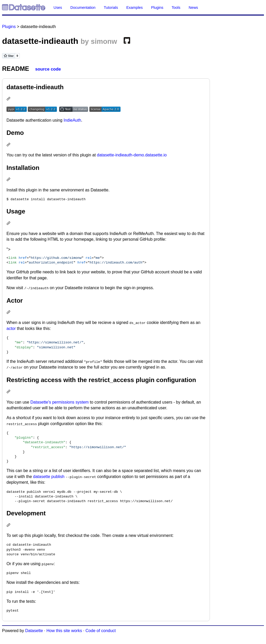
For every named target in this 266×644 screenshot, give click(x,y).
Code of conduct (101, 631)
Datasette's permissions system (59, 402)
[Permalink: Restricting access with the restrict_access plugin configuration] (9, 392)
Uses (58, 8)
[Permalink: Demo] (9, 145)
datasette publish (49, 477)
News (193, 8)
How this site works (64, 631)
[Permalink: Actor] (9, 313)
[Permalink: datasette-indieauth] (9, 99)
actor (11, 328)
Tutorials (111, 8)
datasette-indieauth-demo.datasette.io (132, 155)
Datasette (34, 631)
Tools (176, 8)
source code (48, 69)
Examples (134, 8)
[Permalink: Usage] (9, 224)
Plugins (157, 8)
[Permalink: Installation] (9, 180)
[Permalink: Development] (9, 526)
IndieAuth (72, 120)
